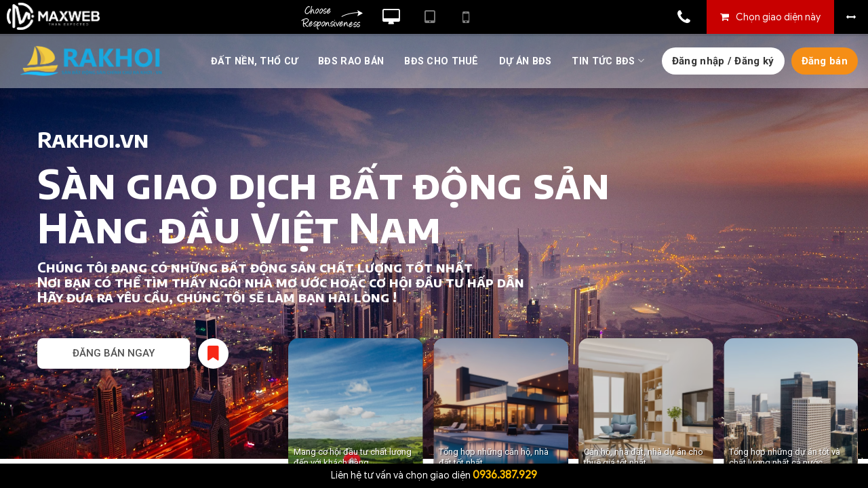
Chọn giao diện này (778, 17)
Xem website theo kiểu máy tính (391, 17)
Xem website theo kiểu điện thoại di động (466, 17)
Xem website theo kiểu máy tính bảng (430, 17)
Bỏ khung (851, 17)
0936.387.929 (505, 475)
